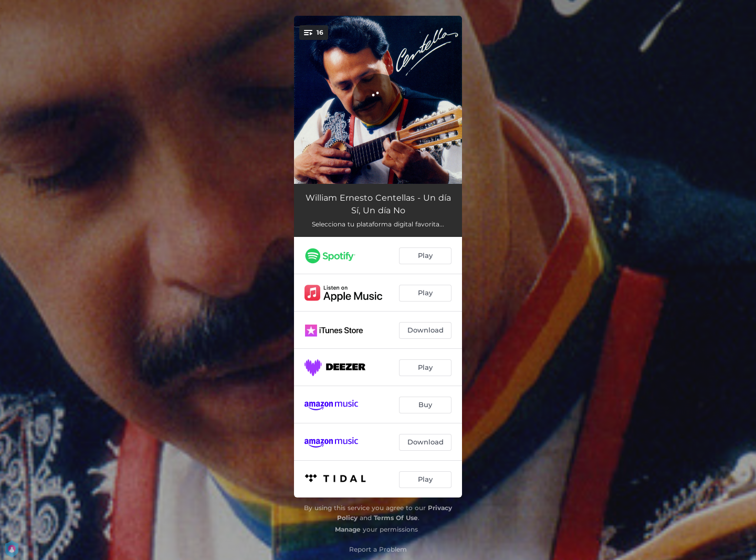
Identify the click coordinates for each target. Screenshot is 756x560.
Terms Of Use (396, 518)
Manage (348, 529)
